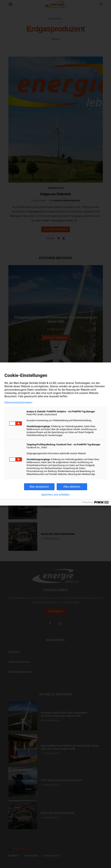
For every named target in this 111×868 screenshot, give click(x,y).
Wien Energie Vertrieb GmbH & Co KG (35, 383)
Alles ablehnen (72, 487)
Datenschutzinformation (18, 402)
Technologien (82, 383)
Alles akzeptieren (39, 487)
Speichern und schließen (55, 495)
